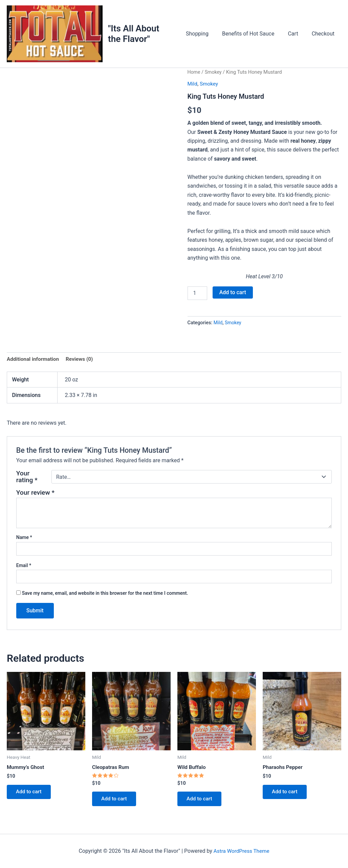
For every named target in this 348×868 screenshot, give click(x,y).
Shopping (207, 36)
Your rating (27, 481)
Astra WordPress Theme (241, 851)
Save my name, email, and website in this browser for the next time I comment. (105, 597)
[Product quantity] (197, 297)
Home (194, 76)
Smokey (214, 76)
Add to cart (233, 296)
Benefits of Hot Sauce (255, 36)
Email (24, 570)
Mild (193, 88)
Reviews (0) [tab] (82, 363)
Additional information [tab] (34, 363)
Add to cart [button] (30, 797)
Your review (35, 497)
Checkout (324, 36)
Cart (297, 36)
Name (24, 542)
